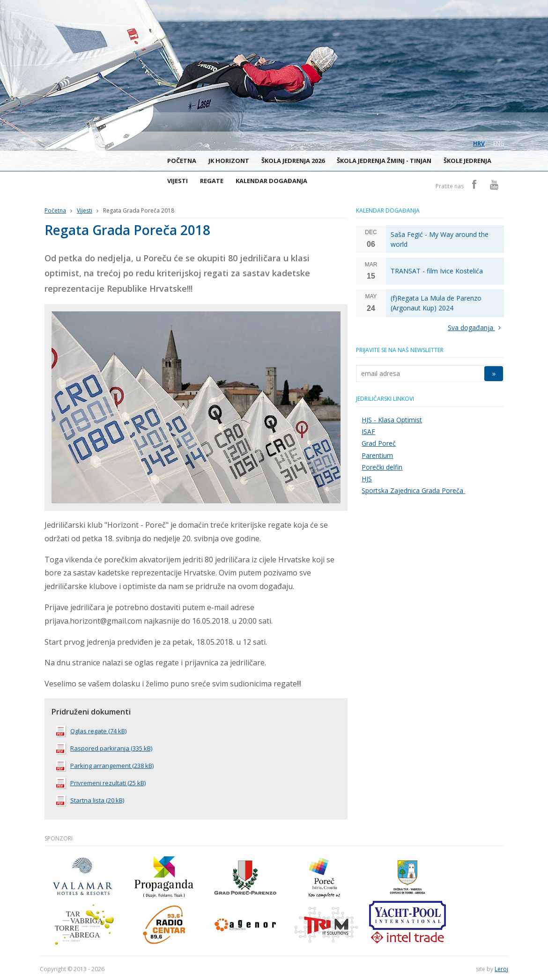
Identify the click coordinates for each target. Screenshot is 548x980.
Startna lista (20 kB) (90, 800)
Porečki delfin (382, 467)
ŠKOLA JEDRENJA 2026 (293, 161)
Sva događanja (476, 328)
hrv (479, 144)
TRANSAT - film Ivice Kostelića (437, 271)
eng (499, 144)
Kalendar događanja (271, 181)
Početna (182, 161)
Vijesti (178, 181)
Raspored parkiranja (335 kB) (104, 748)
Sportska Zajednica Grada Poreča (413, 490)
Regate (212, 181)
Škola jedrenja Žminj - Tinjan (384, 161)
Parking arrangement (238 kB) (105, 766)
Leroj (501, 969)
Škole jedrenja (467, 161)
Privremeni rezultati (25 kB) (101, 783)
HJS (367, 479)
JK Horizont (229, 161)
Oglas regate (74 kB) (91, 731)
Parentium (377, 455)
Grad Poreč (379, 443)
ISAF (368, 431)
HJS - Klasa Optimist (392, 420)
